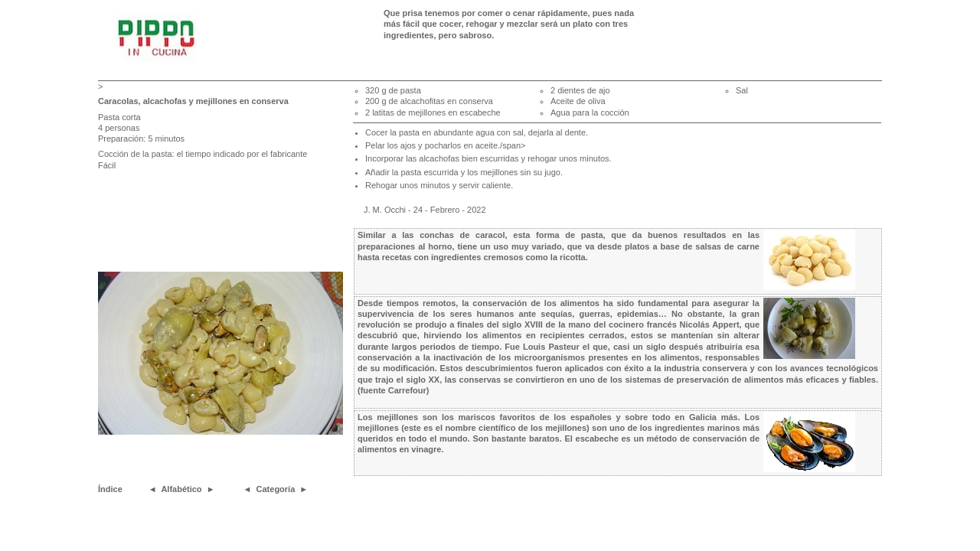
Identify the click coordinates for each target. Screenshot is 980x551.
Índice (110, 489)
